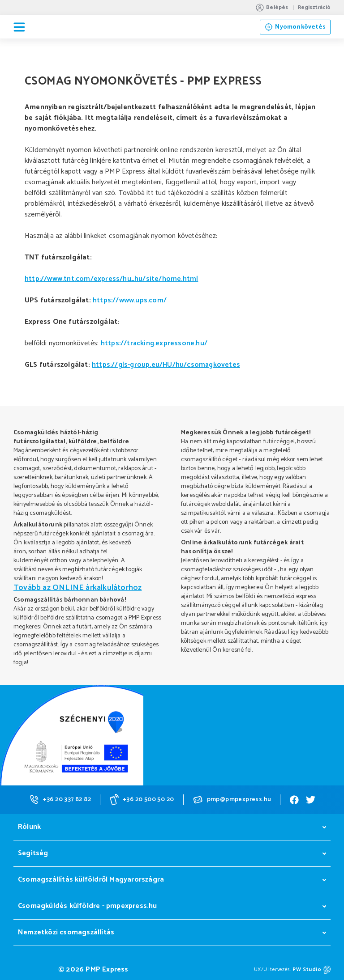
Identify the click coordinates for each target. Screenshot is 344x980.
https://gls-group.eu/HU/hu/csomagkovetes (166, 365)
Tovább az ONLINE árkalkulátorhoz (77, 588)
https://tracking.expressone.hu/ (154, 343)
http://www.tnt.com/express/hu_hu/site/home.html (111, 279)
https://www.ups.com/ (130, 300)
